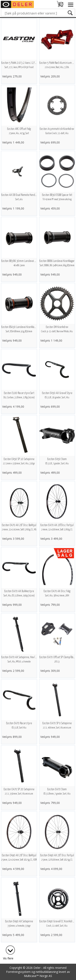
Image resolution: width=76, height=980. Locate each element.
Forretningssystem (18, 972)
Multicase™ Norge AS (38, 976)
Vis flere (8, 958)
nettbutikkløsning (47, 972)
